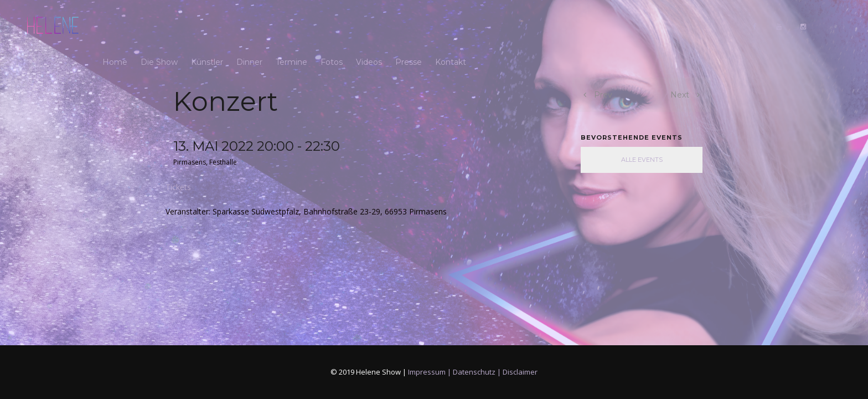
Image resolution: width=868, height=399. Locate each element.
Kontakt (451, 26)
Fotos (332, 26)
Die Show (159, 26)
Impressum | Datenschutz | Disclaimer (473, 372)
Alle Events (642, 160)
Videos (369, 26)
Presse (409, 26)
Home (115, 26)
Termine (291, 26)
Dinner (249, 26)
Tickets (178, 187)
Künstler (207, 26)
